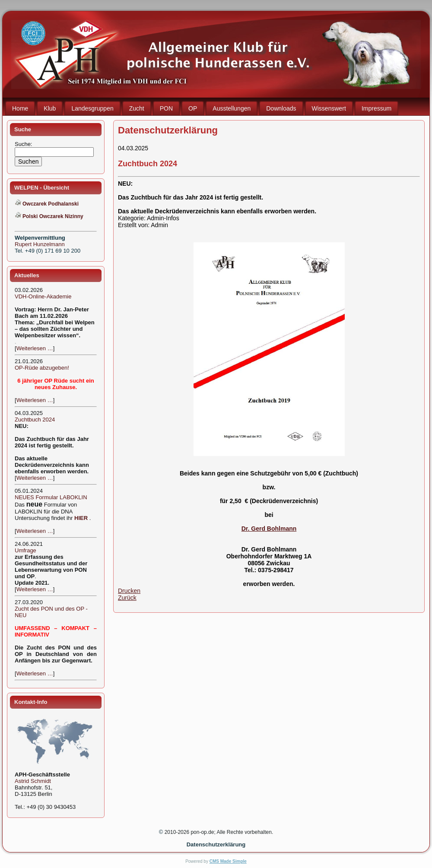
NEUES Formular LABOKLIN (51, 497)
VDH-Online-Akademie (43, 296)
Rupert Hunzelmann (40, 244)
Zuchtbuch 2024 (35, 420)
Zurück (127, 598)
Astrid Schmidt (33, 781)
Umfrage (25, 550)
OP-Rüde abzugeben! (42, 368)
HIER (81, 518)
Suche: (24, 144)
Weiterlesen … (35, 348)
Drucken (129, 591)
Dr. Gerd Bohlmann (269, 529)
